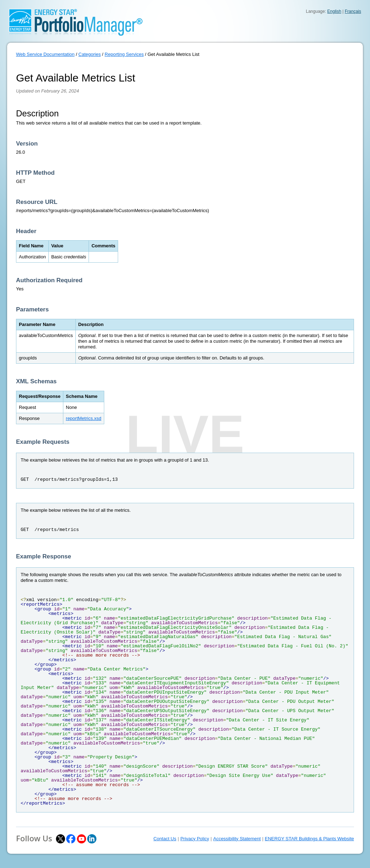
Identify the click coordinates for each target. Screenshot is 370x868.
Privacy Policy (195, 839)
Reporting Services (124, 54)
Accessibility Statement (237, 839)
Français (353, 11)
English (334, 11)
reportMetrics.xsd (84, 418)
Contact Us (165, 839)
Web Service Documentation (45, 54)
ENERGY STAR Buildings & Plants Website (309, 839)
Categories (89, 54)
